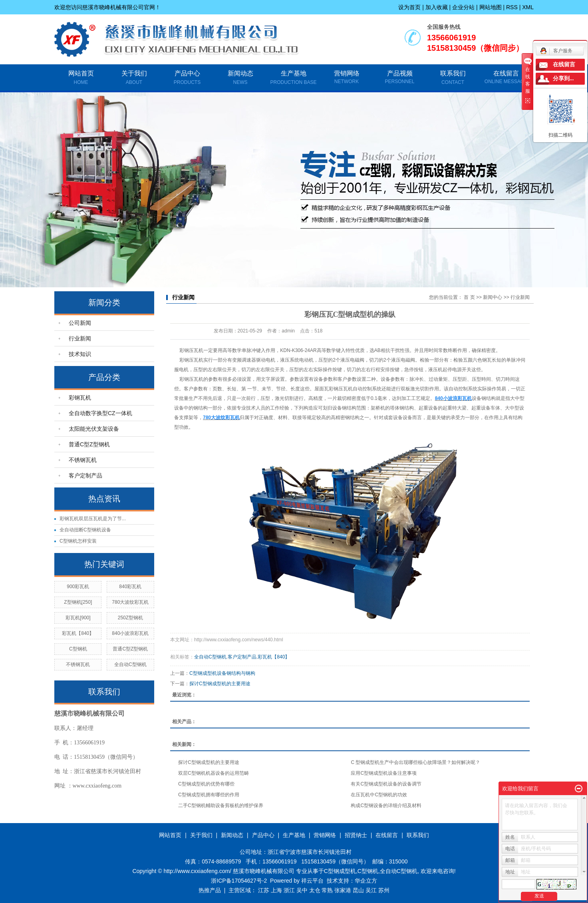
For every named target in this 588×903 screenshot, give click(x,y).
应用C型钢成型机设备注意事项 (384, 773)
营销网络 (347, 73)
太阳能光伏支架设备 (94, 429)
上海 (276, 890)
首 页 (469, 297)
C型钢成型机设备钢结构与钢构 (222, 673)
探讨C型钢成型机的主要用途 (220, 684)
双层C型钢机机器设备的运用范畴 (214, 773)
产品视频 (400, 73)
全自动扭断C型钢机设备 (85, 530)
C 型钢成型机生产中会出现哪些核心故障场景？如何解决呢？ (415, 762)
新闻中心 (493, 297)
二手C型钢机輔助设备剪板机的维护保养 (221, 806)
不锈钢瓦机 (83, 460)
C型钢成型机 (340, 871)
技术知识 (80, 354)
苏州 (384, 890)
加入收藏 (437, 7)
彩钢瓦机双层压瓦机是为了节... (93, 519)
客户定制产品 (85, 475)
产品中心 (187, 78)
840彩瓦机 (130, 587)
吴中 (302, 890)
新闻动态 (240, 78)
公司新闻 (80, 323)
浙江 (289, 890)
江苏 (264, 890)
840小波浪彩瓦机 (130, 633)
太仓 (315, 890)
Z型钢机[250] (78, 602)
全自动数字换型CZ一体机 (100, 413)
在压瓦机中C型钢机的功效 (379, 795)
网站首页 (81, 78)
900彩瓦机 (78, 587)
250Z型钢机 (130, 618)
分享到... (563, 79)
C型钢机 (78, 649)
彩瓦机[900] (78, 618)
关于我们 (134, 78)
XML (528, 7)
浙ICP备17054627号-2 (239, 881)
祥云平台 (312, 881)
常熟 (327, 890)
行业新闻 (80, 338)
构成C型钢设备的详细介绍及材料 (386, 806)
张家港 (343, 890)
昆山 (358, 890)
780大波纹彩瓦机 (130, 602)
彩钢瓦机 (80, 398)
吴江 (371, 890)
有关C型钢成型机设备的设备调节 (386, 784)
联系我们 (453, 78)
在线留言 (506, 73)
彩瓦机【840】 (78, 633)
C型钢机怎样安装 (78, 541)
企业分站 (463, 7)
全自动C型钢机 (130, 664)
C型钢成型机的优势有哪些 (206, 784)
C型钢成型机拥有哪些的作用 (209, 795)
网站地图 (491, 7)
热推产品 (210, 890)
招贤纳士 (356, 835)
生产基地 (293, 78)
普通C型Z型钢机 (89, 444)
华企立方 (366, 881)
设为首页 (409, 7)
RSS (512, 7)
